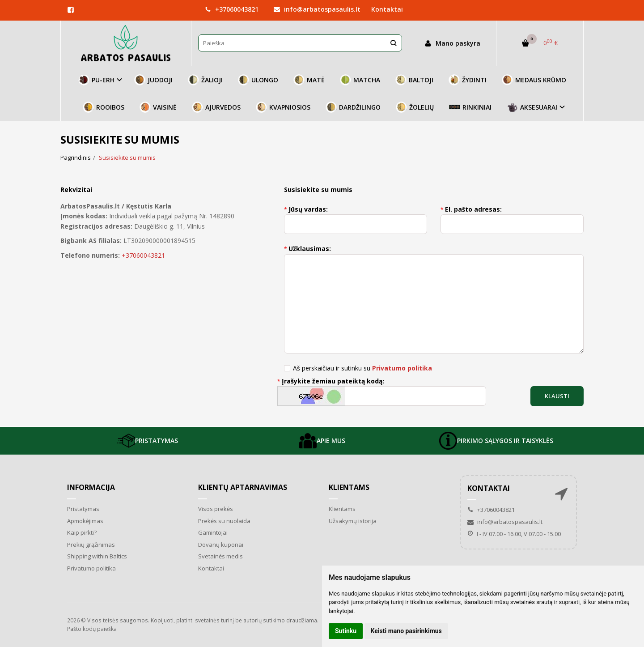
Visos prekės (216, 509)
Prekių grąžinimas (91, 545)
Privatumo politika (91, 568)
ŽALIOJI (205, 80)
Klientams (349, 487)
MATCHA (360, 80)
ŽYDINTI (468, 80)
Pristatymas (83, 509)
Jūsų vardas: (308, 209)
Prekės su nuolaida (224, 521)
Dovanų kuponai (221, 545)
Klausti (557, 396)
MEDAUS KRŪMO (534, 80)
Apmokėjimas (85, 521)
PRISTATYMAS (148, 441)
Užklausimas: (310, 249)
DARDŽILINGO (353, 107)
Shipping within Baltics (97, 556)
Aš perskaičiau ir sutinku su (362, 368)
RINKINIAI (470, 107)
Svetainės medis (220, 556)
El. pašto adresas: (473, 209)
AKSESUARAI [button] (532, 107)
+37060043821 (232, 9)
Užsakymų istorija (353, 521)
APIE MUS (322, 441)
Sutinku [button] (346, 631)
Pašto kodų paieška (92, 629)
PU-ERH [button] (96, 80)
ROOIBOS (104, 107)
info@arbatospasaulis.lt (317, 9)
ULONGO (258, 80)
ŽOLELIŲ (415, 107)
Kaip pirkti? (82, 532)
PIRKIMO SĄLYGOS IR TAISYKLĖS (496, 441)
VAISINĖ (158, 107)
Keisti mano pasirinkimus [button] (406, 631)
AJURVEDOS (216, 107)
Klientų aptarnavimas (243, 487)
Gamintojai (213, 532)
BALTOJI (414, 80)
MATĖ (309, 80)
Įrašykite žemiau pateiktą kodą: (333, 381)
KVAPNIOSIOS (283, 107)
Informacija (91, 487)
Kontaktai (387, 9)
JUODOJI (153, 80)
